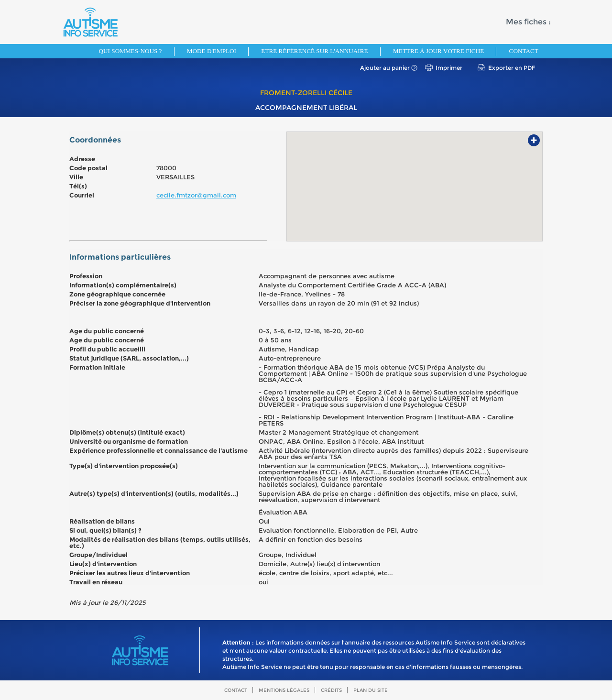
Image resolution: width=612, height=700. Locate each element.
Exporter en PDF (512, 68)
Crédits (331, 690)
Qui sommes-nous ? (131, 51)
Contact (524, 51)
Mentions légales (284, 690)
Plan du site (371, 690)
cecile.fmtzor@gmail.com (196, 195)
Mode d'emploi (212, 51)
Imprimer (449, 68)
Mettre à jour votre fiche (438, 51)
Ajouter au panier (385, 68)
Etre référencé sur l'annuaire (314, 51)
